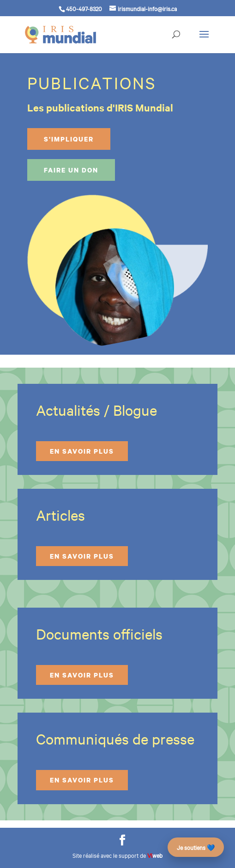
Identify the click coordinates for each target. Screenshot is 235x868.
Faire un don (71, 170)
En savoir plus (82, 451)
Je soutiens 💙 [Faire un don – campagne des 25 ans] (196, 847)
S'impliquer (69, 139)
